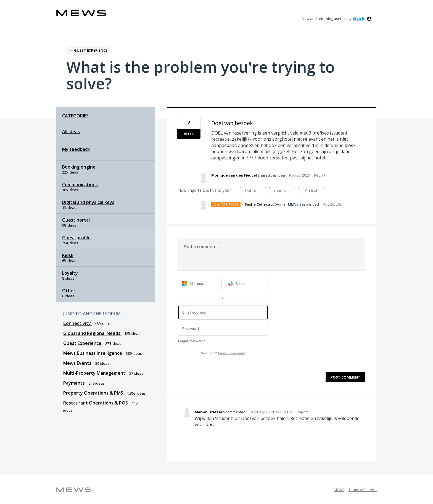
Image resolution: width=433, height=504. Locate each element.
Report (302, 412)
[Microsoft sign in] (200, 284)
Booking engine (79, 167)
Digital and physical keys (88, 202)
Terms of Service (363, 490)
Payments (75, 383)
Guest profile (76, 238)
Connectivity (78, 323)
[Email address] (223, 313)
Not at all (255, 191)
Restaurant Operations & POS (96, 403)
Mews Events (78, 363)
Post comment (345, 377)
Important (284, 191)
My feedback (76, 149)
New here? (223, 353)
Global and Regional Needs (92, 333)
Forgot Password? (192, 341)
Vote (189, 134)
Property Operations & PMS (94, 393)
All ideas (71, 132)
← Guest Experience (89, 50)
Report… (321, 175)
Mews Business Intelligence (93, 353)
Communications (80, 185)
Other (69, 291)
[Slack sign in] (246, 284)
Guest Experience (83, 343)
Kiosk (68, 255)
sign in (359, 19)
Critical (315, 191)
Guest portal (76, 220)
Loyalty (70, 273)
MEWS (339, 490)
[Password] (223, 329)
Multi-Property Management (95, 373)
